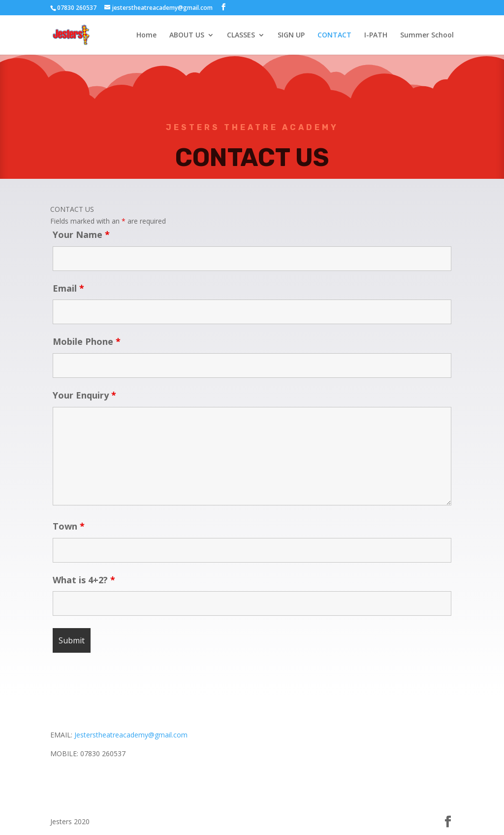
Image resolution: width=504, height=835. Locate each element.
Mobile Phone (87, 341)
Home (146, 35)
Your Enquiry (84, 395)
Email (68, 288)
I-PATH (376, 35)
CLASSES (241, 35)
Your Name (81, 234)
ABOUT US (187, 35)
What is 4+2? (84, 580)
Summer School (427, 35)
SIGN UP (291, 35)
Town (69, 526)
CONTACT (334, 35)
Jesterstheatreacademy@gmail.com (131, 735)
